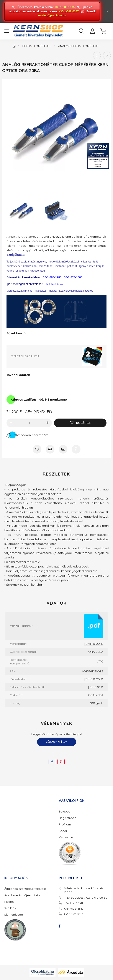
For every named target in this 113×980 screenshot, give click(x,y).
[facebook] (52, 762)
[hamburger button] (7, 31)
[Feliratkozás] (27, 435)
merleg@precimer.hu (52, 15)
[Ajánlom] (63, 449)
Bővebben (14, 333)
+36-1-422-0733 (73, 914)
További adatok (18, 375)
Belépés (64, 812)
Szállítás (10, 908)
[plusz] (47, 423)
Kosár (63, 831)
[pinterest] (61, 762)
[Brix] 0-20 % (94, 644)
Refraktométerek (37, 46)
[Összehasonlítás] (50, 449)
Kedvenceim (68, 837)
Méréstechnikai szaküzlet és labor (84, 890)
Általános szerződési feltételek (26, 889)
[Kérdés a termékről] (76, 449)
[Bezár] (108, 11)
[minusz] (11, 423)
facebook (60, 926)
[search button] (82, 31)
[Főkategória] (14, 46)
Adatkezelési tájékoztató (22, 895)
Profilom (65, 824)
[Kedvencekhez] (37, 449)
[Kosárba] (80, 423)
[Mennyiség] (29, 423)
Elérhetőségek (14, 915)
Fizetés (9, 902)
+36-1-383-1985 (65, 7)
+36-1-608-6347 (69, 11)
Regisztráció (68, 818)
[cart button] (103, 31)
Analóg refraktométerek (79, 46)
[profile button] (92, 31)
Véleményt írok (57, 742)
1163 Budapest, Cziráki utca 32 (86, 898)
